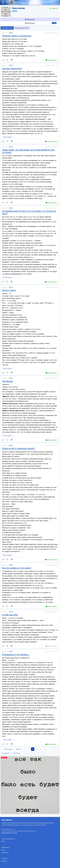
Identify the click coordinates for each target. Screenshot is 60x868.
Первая (18, 749)
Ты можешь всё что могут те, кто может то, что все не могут (29, 212)
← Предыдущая (7, 749)
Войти (3, 841)
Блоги (3, 850)
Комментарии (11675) (22, 28)
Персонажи (5, 852)
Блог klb (4, 33)
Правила (4, 861)
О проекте (5, 858)
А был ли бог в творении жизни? (18, 448)
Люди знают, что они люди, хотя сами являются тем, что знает (29, 151)
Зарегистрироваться (8, 839)
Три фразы (7, 381)
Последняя (5, 753)
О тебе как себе (10, 615)
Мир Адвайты (7, 820)
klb (11, 33)
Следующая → (17, 753)
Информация (30, 19)
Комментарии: (52, 60)
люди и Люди (9, 290)
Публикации (41, 23)
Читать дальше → (8, 137)
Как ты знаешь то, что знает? (17, 568)
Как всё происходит (12, 68)
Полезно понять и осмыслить (17, 36)
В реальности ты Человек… (16, 654)
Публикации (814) (7, 28)
